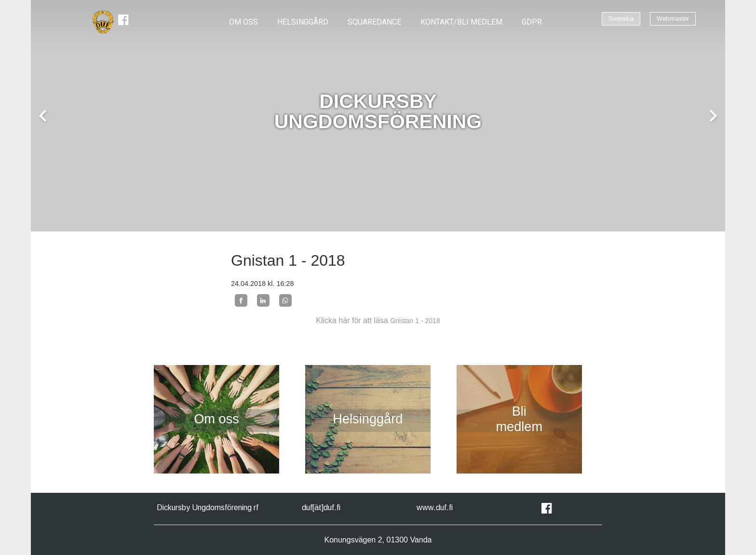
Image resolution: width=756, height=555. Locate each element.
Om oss (216, 419)
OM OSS (243, 22)
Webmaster (673, 19)
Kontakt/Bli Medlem (461, 22)
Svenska (621, 19)
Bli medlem (519, 419)
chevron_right (713, 116)
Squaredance (374, 22)
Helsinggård (303, 22)
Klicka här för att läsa (378, 320)
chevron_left (43, 116)
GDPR (532, 22)
